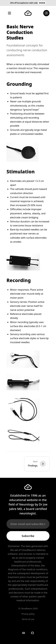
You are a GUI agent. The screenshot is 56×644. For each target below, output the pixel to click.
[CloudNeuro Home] (28, 13)
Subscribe (28, 536)
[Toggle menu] (9, 13)
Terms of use (28, 619)
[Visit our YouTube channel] (24, 633)
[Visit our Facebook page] (32, 633)
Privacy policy (28, 614)
